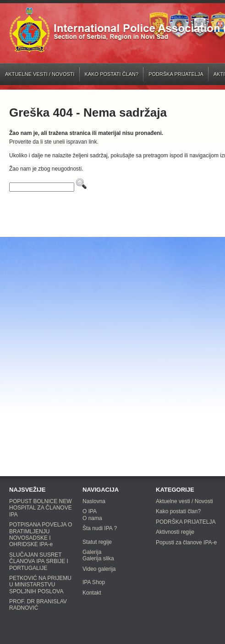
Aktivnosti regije (175, 532)
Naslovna (94, 501)
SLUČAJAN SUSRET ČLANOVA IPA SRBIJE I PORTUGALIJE (39, 561)
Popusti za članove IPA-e (186, 542)
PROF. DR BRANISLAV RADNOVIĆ (38, 605)
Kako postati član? (112, 74)
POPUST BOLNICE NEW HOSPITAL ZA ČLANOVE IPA (41, 508)
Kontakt (92, 593)
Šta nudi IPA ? (100, 528)
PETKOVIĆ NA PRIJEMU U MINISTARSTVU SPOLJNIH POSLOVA (40, 585)
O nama (92, 518)
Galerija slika (98, 558)
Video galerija (99, 569)
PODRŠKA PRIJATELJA (176, 74)
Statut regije (97, 542)
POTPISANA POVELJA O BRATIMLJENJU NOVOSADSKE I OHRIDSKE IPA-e (41, 534)
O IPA (90, 511)
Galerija (92, 552)
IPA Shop (94, 582)
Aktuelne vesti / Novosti (40, 74)
